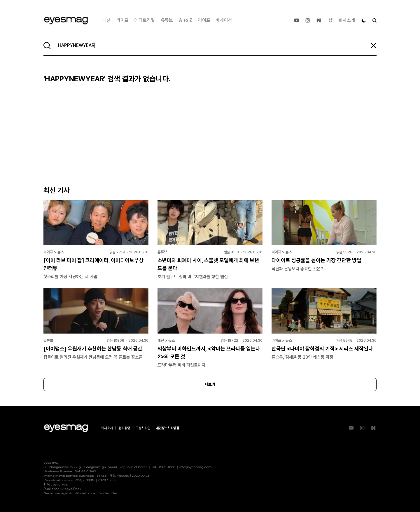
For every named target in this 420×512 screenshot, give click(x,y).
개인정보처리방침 (167, 428)
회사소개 (347, 20)
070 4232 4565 (163, 467)
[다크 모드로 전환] (364, 20)
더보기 (210, 384)
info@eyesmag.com (196, 467)
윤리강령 (124, 428)
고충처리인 (143, 428)
